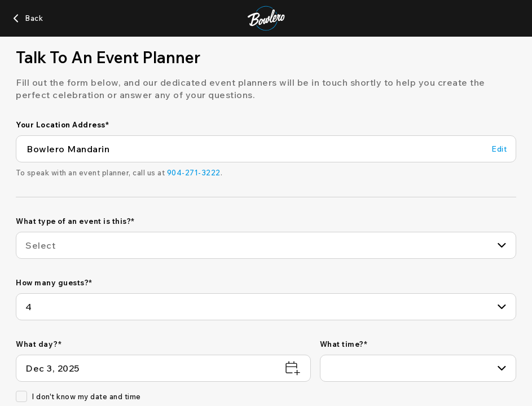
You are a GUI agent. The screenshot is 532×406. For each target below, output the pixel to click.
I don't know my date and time (78, 396)
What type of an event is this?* (75, 221)
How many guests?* (54, 283)
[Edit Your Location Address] (499, 149)
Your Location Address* (62, 125)
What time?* (344, 344)
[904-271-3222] (194, 173)
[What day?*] (163, 368)
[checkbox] (21, 396)
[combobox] (266, 245)
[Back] (27, 18)
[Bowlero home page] (266, 18)
